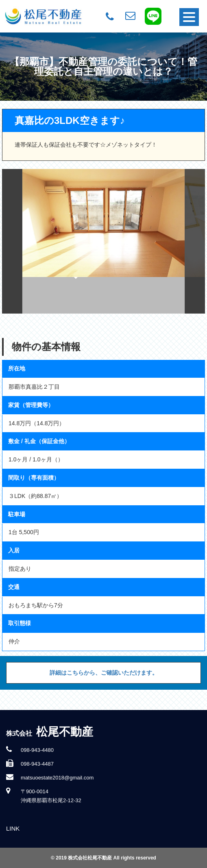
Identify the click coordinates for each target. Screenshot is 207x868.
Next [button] (195, 241)
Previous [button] (12, 241)
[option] (104, 241)
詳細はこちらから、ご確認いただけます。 (104, 673)
